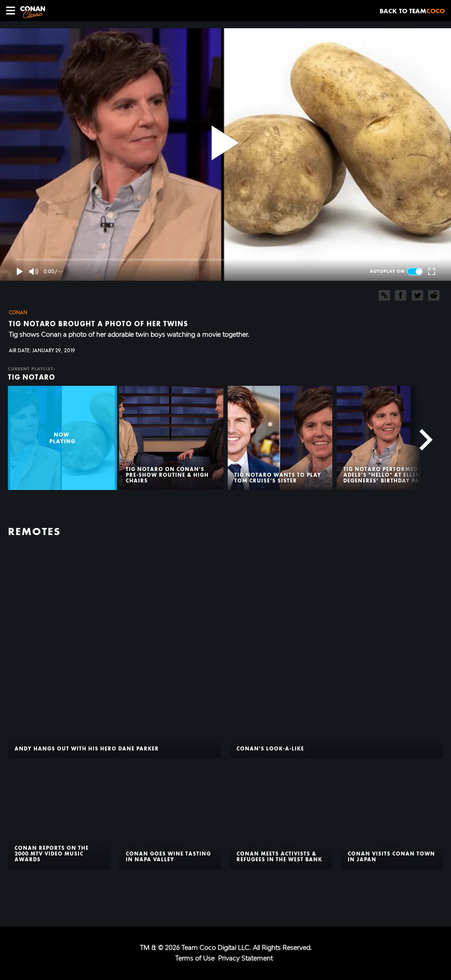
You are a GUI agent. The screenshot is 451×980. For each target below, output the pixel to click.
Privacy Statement (245, 958)
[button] (11, 11)
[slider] (225, 260)
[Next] (421, 438)
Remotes (34, 531)
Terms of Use (195, 958)
